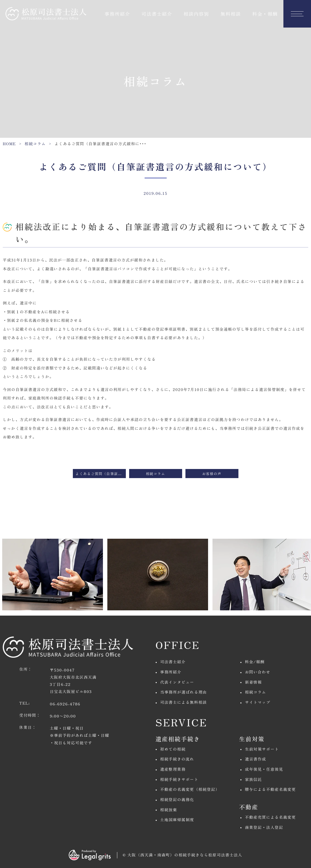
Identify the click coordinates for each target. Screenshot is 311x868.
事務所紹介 (117, 14)
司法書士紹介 (157, 14)
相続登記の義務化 (177, 799)
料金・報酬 (265, 14)
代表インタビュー (177, 682)
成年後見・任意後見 (264, 769)
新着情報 (254, 682)
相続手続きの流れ (177, 759)
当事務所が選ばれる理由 (183, 692)
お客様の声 (212, 474)
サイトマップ (258, 702)
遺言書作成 (256, 759)
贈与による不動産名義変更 (271, 789)
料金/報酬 (255, 662)
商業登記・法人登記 (264, 827)
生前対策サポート (262, 749)
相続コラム (35, 144)
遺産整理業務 (173, 769)
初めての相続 (173, 749)
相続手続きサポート (179, 779)
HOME (9, 144)
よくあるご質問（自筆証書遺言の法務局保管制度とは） (101, 474)
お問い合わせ (258, 672)
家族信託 (254, 779)
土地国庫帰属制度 (177, 820)
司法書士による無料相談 (183, 702)
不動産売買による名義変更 (271, 817)
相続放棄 (169, 810)
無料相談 (231, 14)
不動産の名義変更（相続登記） (190, 789)
